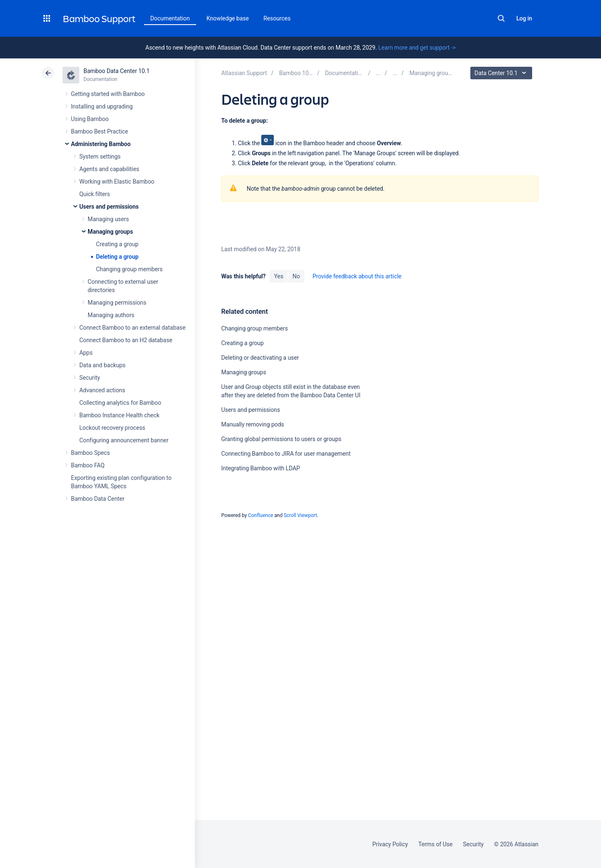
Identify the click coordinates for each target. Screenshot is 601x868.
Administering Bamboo (101, 144)
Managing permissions (117, 303)
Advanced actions (102, 390)
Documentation (170, 18)
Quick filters (95, 194)
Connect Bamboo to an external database (133, 328)
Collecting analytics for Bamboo (120, 403)
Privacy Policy (390, 844)
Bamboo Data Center (98, 499)
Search (501, 18)
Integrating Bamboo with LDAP (261, 468)
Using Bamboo (90, 119)
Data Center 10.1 (502, 73)
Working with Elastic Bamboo (117, 182)
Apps (86, 353)
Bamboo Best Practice (100, 131)
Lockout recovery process (112, 428)
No (296, 276)
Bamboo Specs (90, 453)
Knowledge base (228, 18)
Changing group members (129, 269)
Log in (524, 18)
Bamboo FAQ (88, 465)
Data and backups (102, 365)
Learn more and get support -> (417, 48)
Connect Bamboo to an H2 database (126, 340)
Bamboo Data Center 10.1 (117, 71)
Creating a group (117, 244)
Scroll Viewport (300, 515)
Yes (278, 276)
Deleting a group (117, 257)
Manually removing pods (253, 424)
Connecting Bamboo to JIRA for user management (286, 454)
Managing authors (111, 315)
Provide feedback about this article (357, 276)
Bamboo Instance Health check (119, 415)
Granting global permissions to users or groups (281, 439)
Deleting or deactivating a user (260, 358)
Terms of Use (435, 844)
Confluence (260, 515)
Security (90, 378)
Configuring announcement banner (124, 440)
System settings (100, 156)
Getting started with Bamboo (108, 94)
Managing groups (110, 232)
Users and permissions (109, 207)
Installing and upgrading (102, 106)
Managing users (108, 219)
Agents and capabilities (109, 169)
